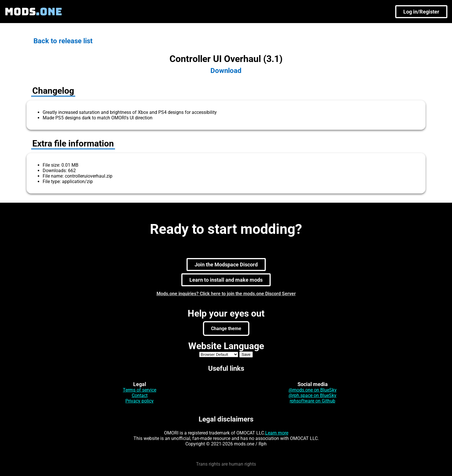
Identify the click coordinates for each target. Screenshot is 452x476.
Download (226, 71)
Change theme (226, 329)
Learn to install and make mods (226, 280)
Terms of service (140, 390)
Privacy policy (140, 401)
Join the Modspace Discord (226, 265)
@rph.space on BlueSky (312, 395)
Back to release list (63, 41)
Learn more (277, 433)
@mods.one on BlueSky (313, 390)
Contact (140, 395)
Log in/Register (421, 12)
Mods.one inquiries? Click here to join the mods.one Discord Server (226, 294)
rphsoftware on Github (312, 401)
